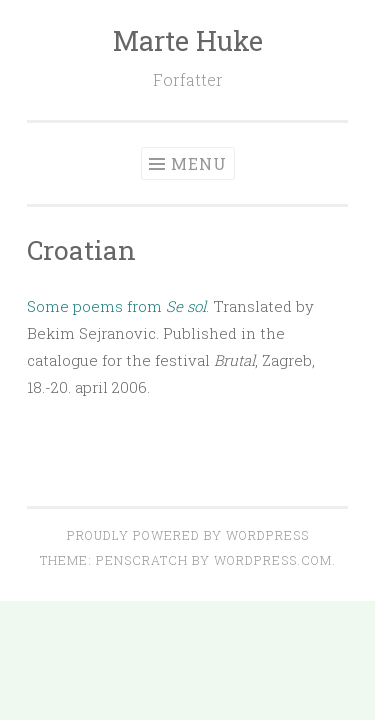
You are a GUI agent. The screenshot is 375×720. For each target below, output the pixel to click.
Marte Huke (188, 40)
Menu (199, 163)
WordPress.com (273, 560)
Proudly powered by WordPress (188, 535)
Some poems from (116, 306)
